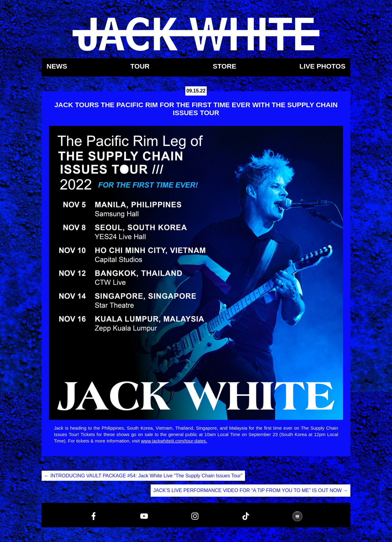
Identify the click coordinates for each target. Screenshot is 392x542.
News (57, 67)
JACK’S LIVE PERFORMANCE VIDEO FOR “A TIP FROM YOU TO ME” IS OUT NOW (251, 490)
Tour (140, 67)
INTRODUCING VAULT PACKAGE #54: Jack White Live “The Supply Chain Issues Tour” (143, 476)
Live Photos (322, 67)
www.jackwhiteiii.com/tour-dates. (174, 441)
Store (225, 67)
